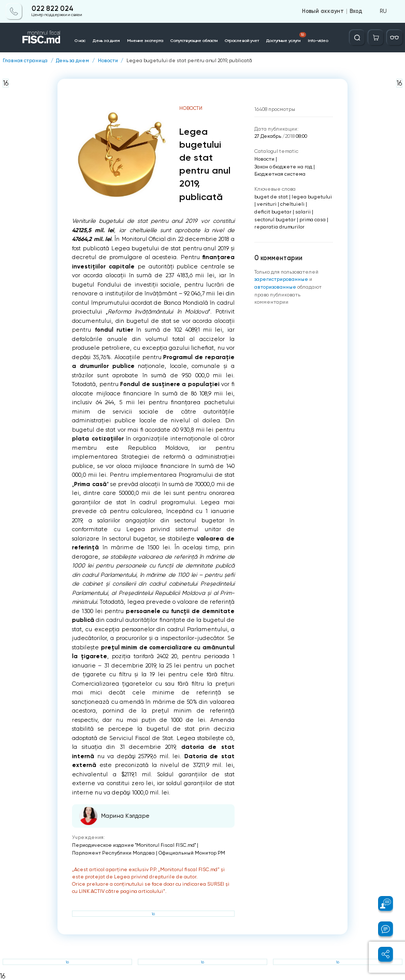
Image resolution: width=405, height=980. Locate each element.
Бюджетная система (280, 174)
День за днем (106, 40)
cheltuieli (292, 204)
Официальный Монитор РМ (192, 853)
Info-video (318, 40)
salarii (303, 212)
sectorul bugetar (275, 219)
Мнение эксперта (145, 40)
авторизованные (276, 287)
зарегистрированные (282, 279)
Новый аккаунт (323, 11)
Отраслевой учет (242, 40)
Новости (108, 61)
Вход (356, 11)
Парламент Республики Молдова (113, 853)
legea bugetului (312, 197)
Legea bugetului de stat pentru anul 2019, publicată (189, 61)
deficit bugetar (273, 212)
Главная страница (25, 61)
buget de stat (271, 197)
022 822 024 (53, 9)
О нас (80, 40)
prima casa (313, 219)
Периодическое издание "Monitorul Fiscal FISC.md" (134, 845)
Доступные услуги (286, 38)
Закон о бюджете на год (283, 167)
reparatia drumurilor (279, 227)
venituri (267, 204)
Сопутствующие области (194, 40)
